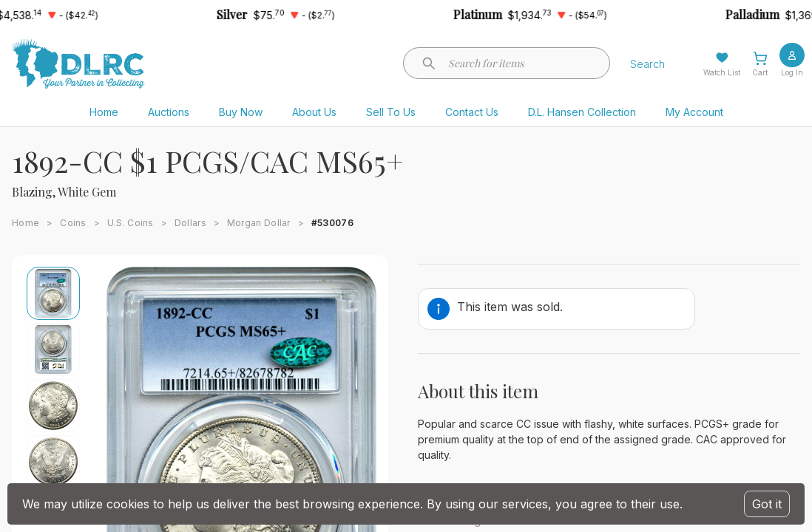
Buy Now (241, 112)
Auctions (169, 112)
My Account (694, 112)
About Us (314, 112)
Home (104, 112)
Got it (767, 504)
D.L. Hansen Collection (582, 112)
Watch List (722, 72)
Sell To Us (391, 112)
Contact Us (472, 112)
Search (647, 64)
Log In (792, 72)
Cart (760, 72)
